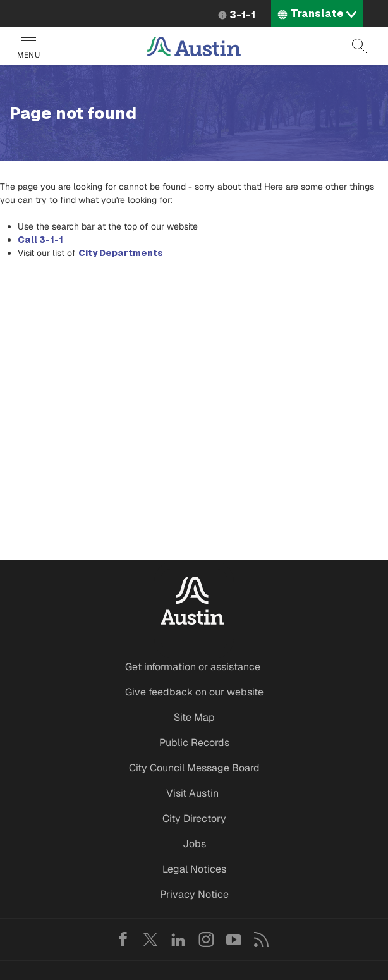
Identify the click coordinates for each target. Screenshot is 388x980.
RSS (262, 940)
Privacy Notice (194, 894)
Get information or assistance (193, 667)
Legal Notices (194, 869)
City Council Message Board (194, 768)
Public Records (194, 743)
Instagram (206, 940)
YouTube (234, 940)
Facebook (123, 940)
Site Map (194, 717)
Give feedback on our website (194, 692)
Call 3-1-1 (40, 240)
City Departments (121, 253)
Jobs (194, 844)
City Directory (194, 818)
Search (360, 46)
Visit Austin (192, 793)
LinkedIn (178, 940)
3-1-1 (242, 15)
